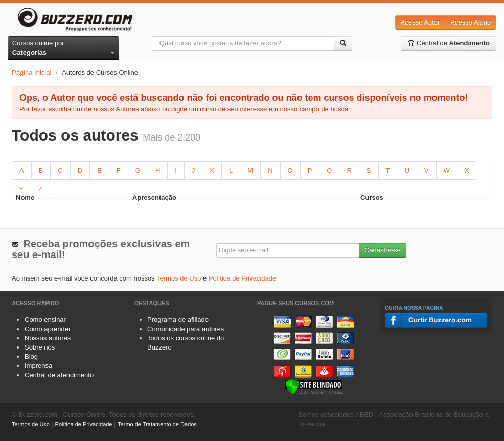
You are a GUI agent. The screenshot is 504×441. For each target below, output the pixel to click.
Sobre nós (40, 347)
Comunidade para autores (186, 329)
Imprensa (38, 366)
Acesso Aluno (471, 22)
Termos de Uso (179, 278)
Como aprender (48, 329)
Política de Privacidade (242, 278)
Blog (31, 356)
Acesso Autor (420, 22)
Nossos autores (48, 338)
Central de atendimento (59, 375)
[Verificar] (314, 386)
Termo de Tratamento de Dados (157, 424)
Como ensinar (45, 320)
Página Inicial (31, 72)
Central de (449, 43)
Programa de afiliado (178, 320)
